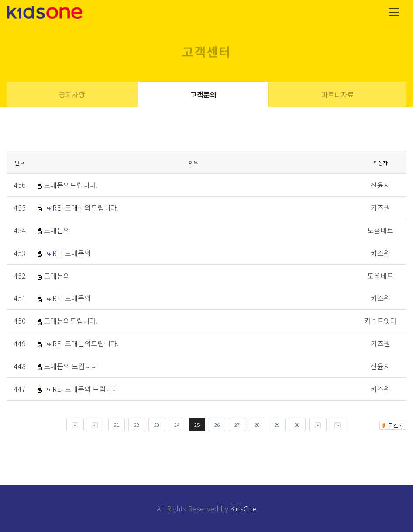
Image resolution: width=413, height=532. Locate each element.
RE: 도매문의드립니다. (86, 207)
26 (217, 425)
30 (297, 425)
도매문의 (57, 230)
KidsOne (243, 508)
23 (157, 425)
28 (257, 425)
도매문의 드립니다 (71, 366)
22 (137, 425)
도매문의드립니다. (71, 185)
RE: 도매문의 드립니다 (86, 389)
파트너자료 (338, 94)
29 (277, 425)
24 (177, 425)
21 (117, 425)
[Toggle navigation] (394, 12)
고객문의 (203, 94)
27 (237, 425)
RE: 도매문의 (72, 253)
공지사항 (72, 94)
